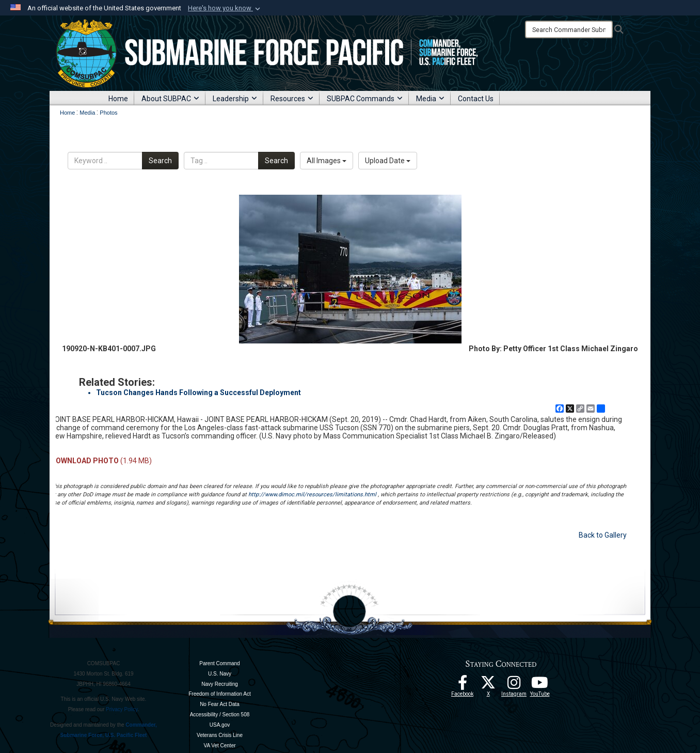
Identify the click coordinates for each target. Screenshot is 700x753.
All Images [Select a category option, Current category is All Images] (327, 161)
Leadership (235, 99)
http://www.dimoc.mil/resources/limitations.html (312, 495)
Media (430, 99)
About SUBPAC (170, 99)
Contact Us (476, 99)
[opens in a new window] (514, 685)
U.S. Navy (220, 674)
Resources (292, 99)
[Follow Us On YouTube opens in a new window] (540, 685)
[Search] (569, 29)
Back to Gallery (603, 535)
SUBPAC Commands (365, 99)
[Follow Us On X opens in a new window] (488, 685)
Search (160, 161)
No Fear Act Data (220, 704)
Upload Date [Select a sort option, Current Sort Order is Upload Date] (388, 161)
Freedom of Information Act (220, 694)
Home (118, 99)
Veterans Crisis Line (220, 735)
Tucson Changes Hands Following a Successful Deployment (198, 393)
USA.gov (220, 725)
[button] (225, 8)
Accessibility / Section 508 (220, 715)
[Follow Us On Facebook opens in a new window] (463, 685)
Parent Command (219, 663)
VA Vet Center (219, 746)
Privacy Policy (122, 709)
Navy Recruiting (220, 684)
